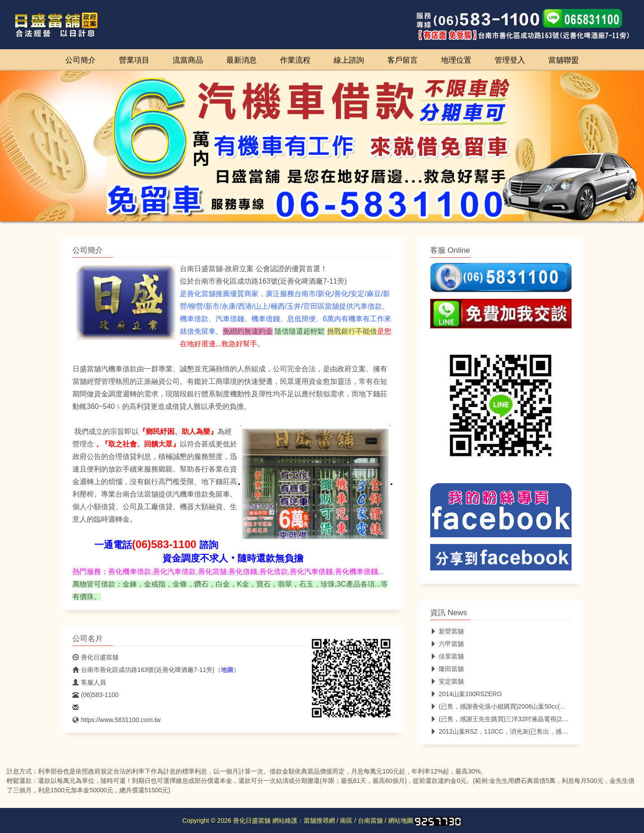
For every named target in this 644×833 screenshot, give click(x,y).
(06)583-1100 (95, 695)
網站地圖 (401, 820)
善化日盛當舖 (95, 657)
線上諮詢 (349, 60)
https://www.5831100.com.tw (117, 720)
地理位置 (456, 60)
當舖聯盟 (563, 60)
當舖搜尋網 (319, 820)
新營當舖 (447, 631)
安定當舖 (447, 681)
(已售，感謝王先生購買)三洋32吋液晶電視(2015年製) (508, 719)
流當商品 (188, 60)
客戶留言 (402, 60)
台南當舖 (370, 820)
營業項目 (134, 60)
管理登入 (510, 60)
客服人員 (89, 682)
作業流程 (295, 60)
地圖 (227, 670)
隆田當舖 (447, 669)
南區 (346, 820)
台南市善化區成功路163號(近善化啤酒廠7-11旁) (144, 670)
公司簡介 (80, 60)
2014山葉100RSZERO (466, 694)
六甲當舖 (447, 644)
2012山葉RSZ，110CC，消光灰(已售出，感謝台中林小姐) (516, 731)
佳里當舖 (447, 656)
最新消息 (241, 60)
